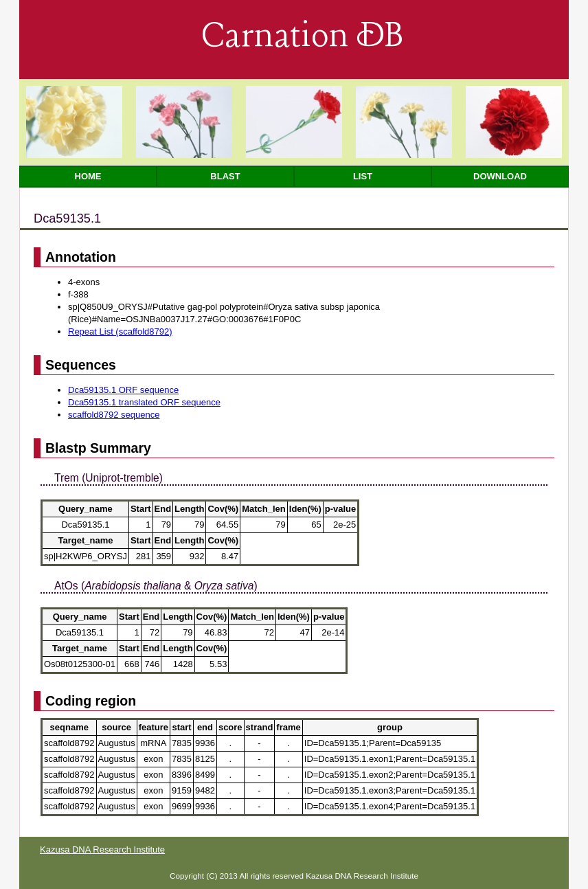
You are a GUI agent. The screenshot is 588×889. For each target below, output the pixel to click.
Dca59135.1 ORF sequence (123, 390)
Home (88, 176)
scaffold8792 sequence (114, 415)
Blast (225, 176)
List (363, 176)
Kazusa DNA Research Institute (102, 849)
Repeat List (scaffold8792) (120, 331)
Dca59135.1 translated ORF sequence (144, 402)
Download (500, 176)
